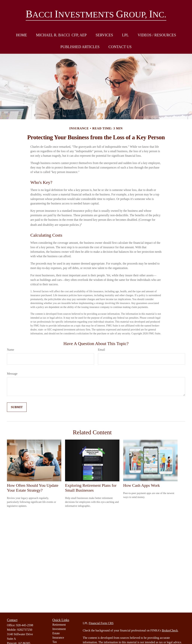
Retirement (59, 625)
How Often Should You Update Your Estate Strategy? (33, 488)
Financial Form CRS (101, 623)
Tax (55, 642)
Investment (59, 629)
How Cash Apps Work (141, 485)
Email (101, 350)
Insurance (58, 638)
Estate (56, 633)
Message (12, 374)
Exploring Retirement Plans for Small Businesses (91, 488)
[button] (21, 35)
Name (10, 350)
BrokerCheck (170, 630)
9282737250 (25, 630)
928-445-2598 (25, 625)
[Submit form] (17, 407)
